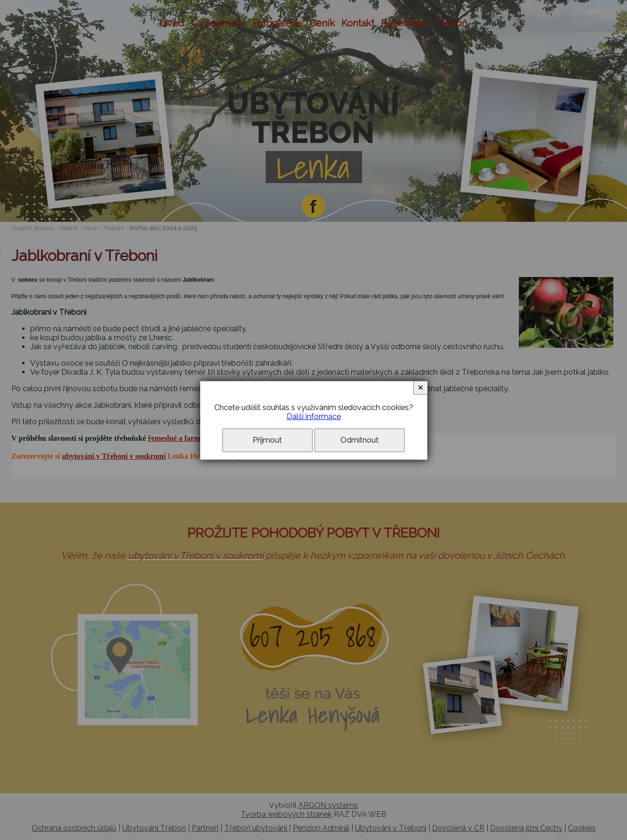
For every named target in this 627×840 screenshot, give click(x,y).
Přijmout (267, 440)
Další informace (314, 416)
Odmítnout (360, 440)
